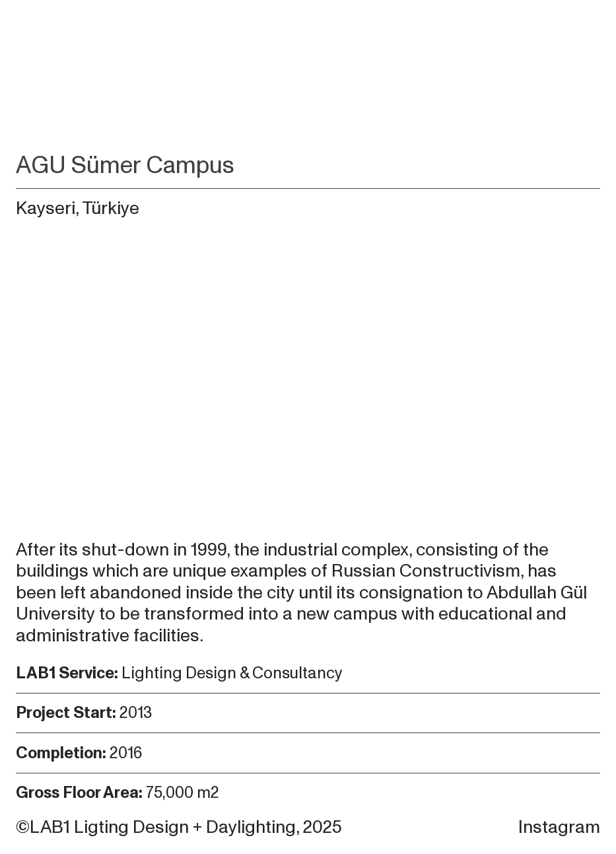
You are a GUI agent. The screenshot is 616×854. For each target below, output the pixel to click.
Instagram (559, 827)
